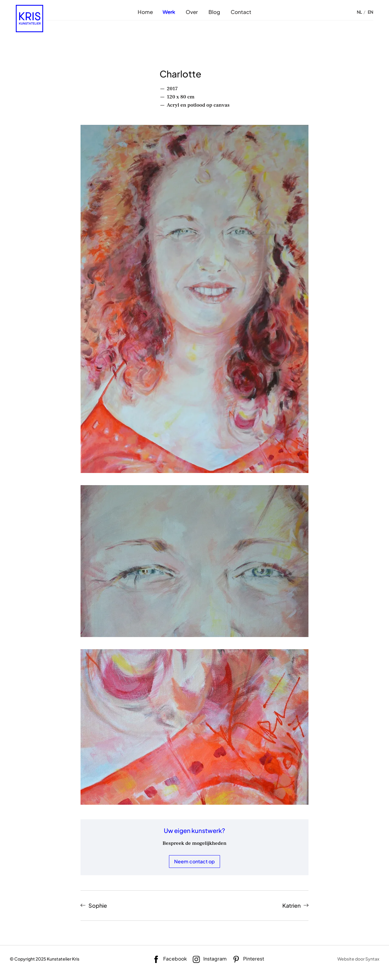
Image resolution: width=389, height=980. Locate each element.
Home (145, 12)
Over (192, 12)
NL (359, 12)
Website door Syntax (358, 959)
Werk (169, 12)
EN (370, 12)
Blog (214, 12)
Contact (241, 12)
